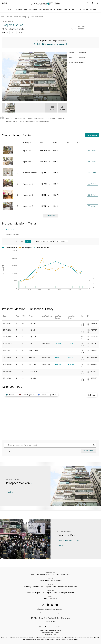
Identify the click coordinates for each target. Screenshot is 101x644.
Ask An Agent (46, 593)
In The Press (73, 587)
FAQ (46, 599)
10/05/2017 (7, 344)
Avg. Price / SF (10, 229)
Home (2, 17)
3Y (12, 241)
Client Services (51, 572)
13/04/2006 (7, 378)
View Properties (62, 540)
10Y (22, 241)
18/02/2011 (7, 351)
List (53, 574)
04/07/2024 (7, 330)
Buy (33, 574)
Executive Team (38, 587)
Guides (55, 593)
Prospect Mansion (37, 17)
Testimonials (62, 587)
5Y (17, 241)
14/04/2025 (7, 323)
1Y (6, 241)
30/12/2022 (7, 337)
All (28, 241)
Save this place (88, 451)
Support (51, 596)
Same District (92, 135)
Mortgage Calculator (66, 593)
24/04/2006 (7, 371)
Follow (11, 492)
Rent (37, 574)
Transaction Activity (12, 234)
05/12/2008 (7, 357)
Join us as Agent (56, 580)
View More (51, 216)
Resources (51, 590)
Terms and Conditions (55, 627)
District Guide (74, 540)
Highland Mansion (30, 173)
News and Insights (34, 593)
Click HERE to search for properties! (51, 44)
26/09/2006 (7, 364)
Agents (51, 578)
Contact (92, 150)
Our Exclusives (45, 574)
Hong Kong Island (12, 17)
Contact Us (53, 599)
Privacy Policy (43, 627)
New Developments (63, 574)
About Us (51, 584)
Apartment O (28, 151)
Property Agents (51, 587)
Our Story (28, 587)
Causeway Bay (24, 17)
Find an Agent (44, 580)
